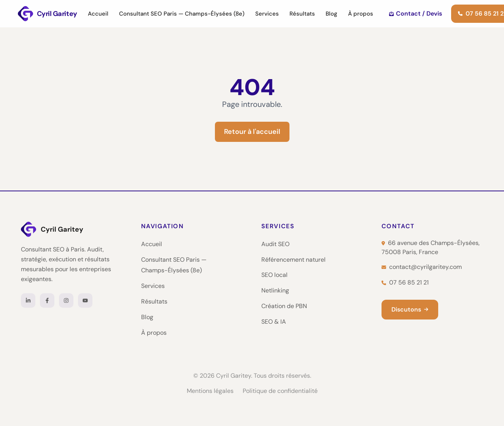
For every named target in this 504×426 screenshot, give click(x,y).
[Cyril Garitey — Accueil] (72, 229)
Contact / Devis (416, 14)
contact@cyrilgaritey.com (422, 267)
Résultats (302, 14)
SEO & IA (274, 322)
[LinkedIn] (28, 300)
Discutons (410, 309)
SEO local (274, 275)
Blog (331, 14)
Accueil (98, 14)
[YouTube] (85, 300)
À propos (361, 14)
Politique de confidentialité (280, 391)
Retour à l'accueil (252, 132)
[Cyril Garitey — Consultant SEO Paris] (48, 14)
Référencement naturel (293, 260)
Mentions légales (210, 391)
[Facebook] (47, 300)
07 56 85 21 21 (405, 282)
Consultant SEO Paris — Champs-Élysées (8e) (182, 14)
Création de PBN (284, 306)
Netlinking (275, 290)
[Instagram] (66, 300)
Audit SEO (275, 244)
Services (267, 14)
